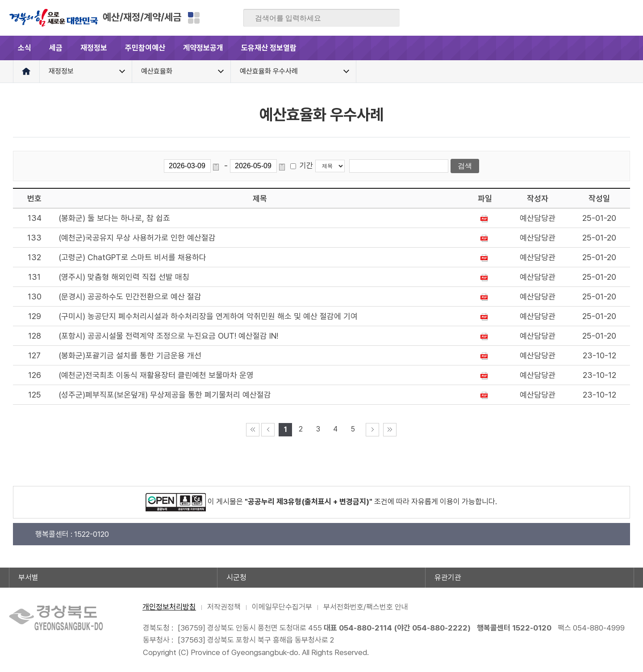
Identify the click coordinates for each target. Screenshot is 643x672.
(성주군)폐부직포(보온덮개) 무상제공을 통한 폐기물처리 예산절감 (165, 395)
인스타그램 (610, 18)
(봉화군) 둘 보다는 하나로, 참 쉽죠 (114, 218)
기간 (306, 166)
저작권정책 (224, 607)
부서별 (28, 577)
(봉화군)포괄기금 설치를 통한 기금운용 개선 (130, 355)
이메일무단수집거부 (282, 607)
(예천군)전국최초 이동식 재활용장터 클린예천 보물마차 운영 (156, 375)
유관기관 (448, 577)
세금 (56, 48)
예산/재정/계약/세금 (142, 17)
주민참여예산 (145, 48)
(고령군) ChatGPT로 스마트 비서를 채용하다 (132, 257)
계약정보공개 (203, 48)
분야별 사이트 (194, 18)
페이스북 (540, 18)
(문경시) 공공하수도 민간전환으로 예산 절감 (130, 297)
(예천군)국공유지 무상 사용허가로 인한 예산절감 (137, 238)
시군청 (236, 577)
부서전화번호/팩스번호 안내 (366, 607)
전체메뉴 (622, 48)
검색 (387, 18)
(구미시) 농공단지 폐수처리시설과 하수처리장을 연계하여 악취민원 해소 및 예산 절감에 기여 (208, 316)
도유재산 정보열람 (269, 48)
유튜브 (627, 18)
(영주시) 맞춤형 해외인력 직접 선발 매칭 (124, 277)
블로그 (557, 18)
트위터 (575, 18)
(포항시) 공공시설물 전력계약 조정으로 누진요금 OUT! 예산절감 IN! (168, 336)
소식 (25, 48)
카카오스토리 (592, 18)
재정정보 (94, 48)
